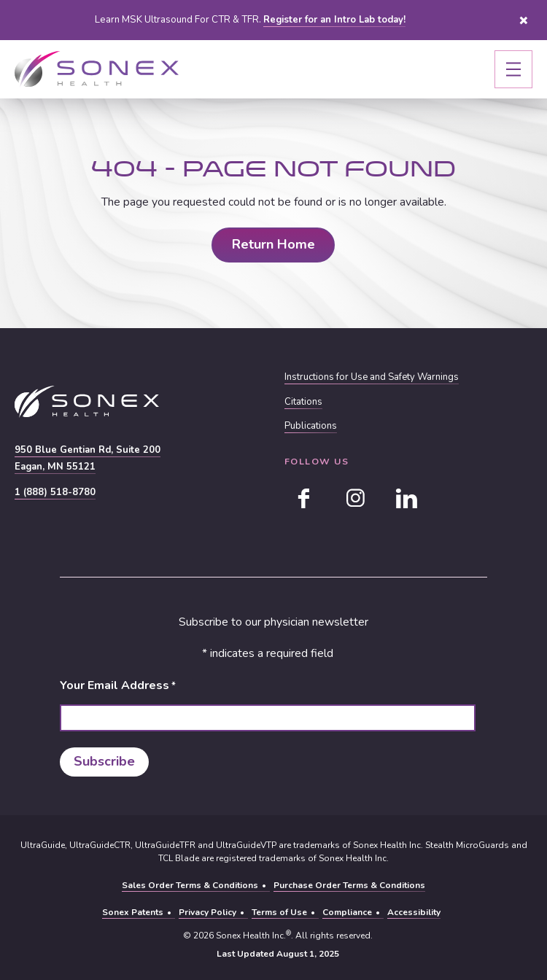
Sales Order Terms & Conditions (190, 885)
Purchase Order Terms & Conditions (349, 885)
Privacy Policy (207, 912)
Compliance (347, 912)
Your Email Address (118, 686)
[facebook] (304, 498)
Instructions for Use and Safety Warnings (373, 378)
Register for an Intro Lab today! (334, 20)
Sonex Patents (133, 912)
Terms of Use (279, 912)
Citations (303, 402)
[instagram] (355, 498)
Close (523, 20)
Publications (311, 426)
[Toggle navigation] (513, 69)
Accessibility (414, 912)
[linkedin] (406, 498)
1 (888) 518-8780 (55, 492)
